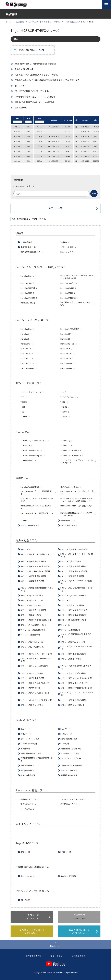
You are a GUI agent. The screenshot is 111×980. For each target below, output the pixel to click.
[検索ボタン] (94, 194)
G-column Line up (28, 876)
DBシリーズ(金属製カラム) (32, 600)
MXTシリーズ (26, 734)
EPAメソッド (66, 252)
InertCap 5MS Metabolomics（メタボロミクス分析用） (76, 514)
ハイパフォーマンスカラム (72, 799)
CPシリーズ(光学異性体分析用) (73, 654)
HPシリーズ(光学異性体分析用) (33, 610)
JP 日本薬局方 (27, 242)
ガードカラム (26, 809)
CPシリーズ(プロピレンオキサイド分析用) (77, 694)
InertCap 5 (25, 339)
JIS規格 (64, 242)
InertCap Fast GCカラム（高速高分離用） (36, 493)
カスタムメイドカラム (70, 487)
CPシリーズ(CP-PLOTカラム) (32, 647)
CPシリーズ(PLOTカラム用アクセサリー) (76, 648)
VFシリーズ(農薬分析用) (70, 630)
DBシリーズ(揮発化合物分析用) (33, 576)
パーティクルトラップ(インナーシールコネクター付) (77, 462)
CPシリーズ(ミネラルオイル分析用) (35, 683)
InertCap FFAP (66, 368)
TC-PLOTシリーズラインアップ (33, 441)
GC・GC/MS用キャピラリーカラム (44, 22)
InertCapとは (26, 276)
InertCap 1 (25, 334)
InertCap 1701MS (28, 298)
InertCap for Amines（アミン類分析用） (36, 507)
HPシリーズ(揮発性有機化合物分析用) (36, 620)
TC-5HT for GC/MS (68, 397)
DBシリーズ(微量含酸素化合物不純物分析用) (37, 589)
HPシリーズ (65, 600)
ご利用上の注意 (78, 956)
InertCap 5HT (66, 339)
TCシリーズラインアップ (31, 392)
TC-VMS (24, 521)
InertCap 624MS (67, 288)
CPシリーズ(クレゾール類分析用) (34, 666)
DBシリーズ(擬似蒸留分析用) (33, 581)
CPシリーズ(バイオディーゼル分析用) (36, 654)
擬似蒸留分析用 (27, 770)
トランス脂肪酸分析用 (30, 525)
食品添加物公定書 (28, 247)
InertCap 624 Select (69, 344)
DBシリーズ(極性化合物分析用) (73, 595)
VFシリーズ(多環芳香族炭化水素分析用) (76, 636)
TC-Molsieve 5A (27, 461)
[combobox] (55, 194)
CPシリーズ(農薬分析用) (71, 659)
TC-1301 (24, 402)
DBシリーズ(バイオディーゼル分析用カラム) (77, 555)
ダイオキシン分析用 (69, 525)
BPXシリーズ (66, 852)
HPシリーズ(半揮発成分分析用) (73, 615)
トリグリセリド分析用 (70, 753)
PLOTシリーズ (66, 734)
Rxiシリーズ (25, 729)
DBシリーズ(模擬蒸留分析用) (72, 576)
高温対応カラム (27, 804)
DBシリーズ (25, 549)
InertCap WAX (66, 363)
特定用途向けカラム (69, 804)
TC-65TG (64, 417)
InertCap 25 (65, 349)
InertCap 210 (66, 358)
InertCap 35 (25, 353)
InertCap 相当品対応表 (70, 329)
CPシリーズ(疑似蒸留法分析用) (73, 673)
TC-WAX (64, 412)
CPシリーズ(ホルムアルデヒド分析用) (36, 700)
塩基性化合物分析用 (69, 775)
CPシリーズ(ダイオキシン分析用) (74, 683)
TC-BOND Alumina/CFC (30, 450)
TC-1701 (64, 407)
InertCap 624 (26, 344)
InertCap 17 (25, 358)
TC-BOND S (65, 446)
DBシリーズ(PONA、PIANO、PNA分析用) (76, 582)
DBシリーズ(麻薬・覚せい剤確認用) (35, 566)
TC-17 (23, 412)
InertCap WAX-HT (28, 368)
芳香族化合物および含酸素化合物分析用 (36, 759)
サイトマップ (57, 956)
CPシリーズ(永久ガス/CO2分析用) (35, 693)
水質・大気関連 (67, 247)
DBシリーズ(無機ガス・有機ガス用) (35, 554)
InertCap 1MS (26, 283)
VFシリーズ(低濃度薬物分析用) (33, 630)
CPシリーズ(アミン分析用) (32, 673)
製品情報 (20, 22)
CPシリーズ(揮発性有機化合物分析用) (76, 688)
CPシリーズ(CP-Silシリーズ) (32, 642)
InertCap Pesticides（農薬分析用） (35, 513)
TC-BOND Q (65, 441)
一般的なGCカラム (28, 799)
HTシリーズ (25, 852)
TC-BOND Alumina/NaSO (32, 455)
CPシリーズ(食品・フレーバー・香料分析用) (37, 660)
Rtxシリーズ (65, 729)
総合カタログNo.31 (31, 50)
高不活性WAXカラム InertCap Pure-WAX (75, 304)
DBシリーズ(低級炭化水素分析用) (74, 549)
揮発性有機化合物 (68, 521)
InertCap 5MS (26, 293)
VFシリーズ (65, 625)
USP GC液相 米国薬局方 (30, 252)
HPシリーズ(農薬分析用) (31, 615)
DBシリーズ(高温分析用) (71, 561)
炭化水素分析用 (27, 766)
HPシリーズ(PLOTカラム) (31, 605)
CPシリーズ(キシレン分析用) (72, 705)
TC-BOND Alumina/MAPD (71, 455)
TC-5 (22, 397)
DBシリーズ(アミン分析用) (32, 595)
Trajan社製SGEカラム (75, 22)
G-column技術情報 (68, 876)
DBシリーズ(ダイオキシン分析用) (74, 571)
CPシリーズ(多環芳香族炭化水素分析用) (76, 667)
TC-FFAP (24, 417)
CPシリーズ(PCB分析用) (30, 688)
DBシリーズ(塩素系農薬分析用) (73, 566)
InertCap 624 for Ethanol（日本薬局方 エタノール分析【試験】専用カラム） (76, 500)
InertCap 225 (26, 363)
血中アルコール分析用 (30, 739)
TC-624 (63, 402)
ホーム (9, 22)
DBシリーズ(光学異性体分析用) (33, 561)
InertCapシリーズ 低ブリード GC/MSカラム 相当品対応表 (77, 277)
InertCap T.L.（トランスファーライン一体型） (37, 500)
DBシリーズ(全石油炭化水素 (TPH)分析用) (76, 589)
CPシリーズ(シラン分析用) (32, 705)
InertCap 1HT (66, 334)
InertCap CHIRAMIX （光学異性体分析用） (76, 507)
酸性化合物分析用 (28, 775)
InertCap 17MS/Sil (68, 298)
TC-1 (62, 392)
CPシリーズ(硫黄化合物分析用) (73, 700)
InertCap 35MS (67, 293)
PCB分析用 (65, 744)
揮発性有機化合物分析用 (71, 749)
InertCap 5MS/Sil (28, 288)
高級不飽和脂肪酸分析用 (31, 753)
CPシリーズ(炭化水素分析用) (33, 678)
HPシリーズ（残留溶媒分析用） (74, 620)
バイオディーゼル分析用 (71, 758)
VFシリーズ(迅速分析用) (30, 635)
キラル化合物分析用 (69, 770)
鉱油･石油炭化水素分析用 (71, 766)
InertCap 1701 (66, 353)
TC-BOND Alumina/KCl (70, 450)
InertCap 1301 (26, 349)
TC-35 (23, 407)
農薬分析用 (25, 749)
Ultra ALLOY (25, 900)
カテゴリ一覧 (55, 208)
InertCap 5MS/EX (67, 283)
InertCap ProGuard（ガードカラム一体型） (77, 493)
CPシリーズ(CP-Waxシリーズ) (73, 642)
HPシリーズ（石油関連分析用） (34, 625)
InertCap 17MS (27, 303)
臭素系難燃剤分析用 (69, 739)
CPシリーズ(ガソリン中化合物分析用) (76, 678)
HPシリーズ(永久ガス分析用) (72, 605)
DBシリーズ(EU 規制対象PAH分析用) (35, 571)
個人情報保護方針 (34, 956)
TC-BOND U (25, 446)
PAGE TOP (56, 946)
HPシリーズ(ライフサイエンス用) (74, 610)
